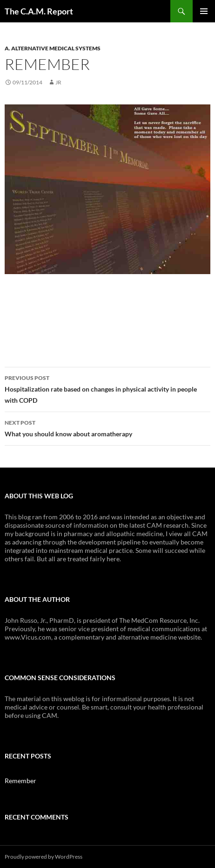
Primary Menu (204, 11)
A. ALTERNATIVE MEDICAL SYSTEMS (53, 48)
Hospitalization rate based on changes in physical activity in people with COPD (107, 388)
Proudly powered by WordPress (44, 857)
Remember (20, 781)
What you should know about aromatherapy (107, 427)
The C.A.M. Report (39, 11)
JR (58, 82)
